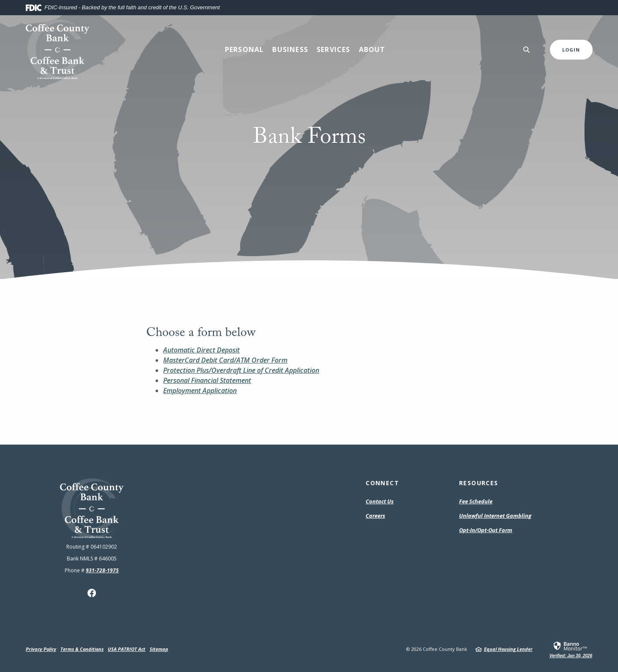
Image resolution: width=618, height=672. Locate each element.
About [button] (372, 49)
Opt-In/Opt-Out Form (486, 530)
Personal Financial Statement (207, 380)
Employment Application (200, 391)
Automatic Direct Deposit (201, 350)
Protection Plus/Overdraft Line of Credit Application (241, 370)
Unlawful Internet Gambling (495, 516)
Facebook (92, 593)
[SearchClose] (527, 50)
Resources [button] (479, 483)
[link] (571, 649)
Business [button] (290, 49)
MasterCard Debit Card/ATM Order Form (225, 360)
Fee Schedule (476, 502)
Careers (375, 516)
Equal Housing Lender (508, 649)
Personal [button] (245, 49)
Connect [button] (382, 483)
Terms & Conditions (82, 649)
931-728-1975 (102, 570)
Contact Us (380, 501)
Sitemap (159, 649)
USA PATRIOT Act (127, 649)
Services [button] (334, 49)
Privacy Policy (41, 649)
